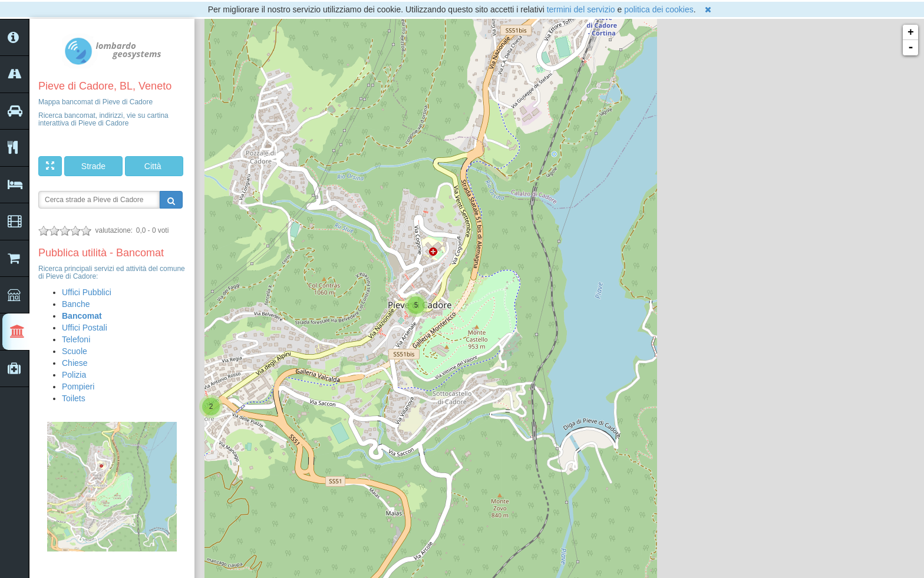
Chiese (75, 363)
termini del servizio (581, 9)
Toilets (74, 398)
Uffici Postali (85, 328)
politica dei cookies (659, 9)
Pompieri (78, 387)
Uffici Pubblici (87, 292)
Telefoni (76, 339)
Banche (76, 304)
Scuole (75, 351)
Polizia (74, 375)
